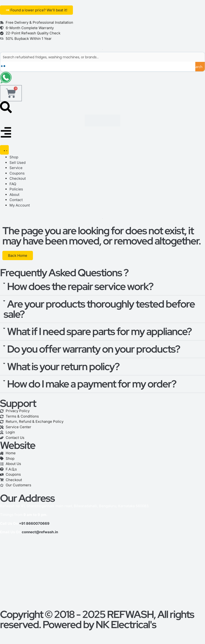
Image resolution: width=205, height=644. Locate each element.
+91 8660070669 (34, 523)
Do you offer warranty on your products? (94, 349)
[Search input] (103, 57)
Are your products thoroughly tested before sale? (99, 309)
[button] (102, 287)
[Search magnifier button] (200, 67)
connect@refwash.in (40, 532)
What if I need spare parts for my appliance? (99, 332)
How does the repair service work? (80, 286)
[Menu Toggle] (4, 150)
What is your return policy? (63, 367)
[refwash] (102, 574)
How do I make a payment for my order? (92, 384)
